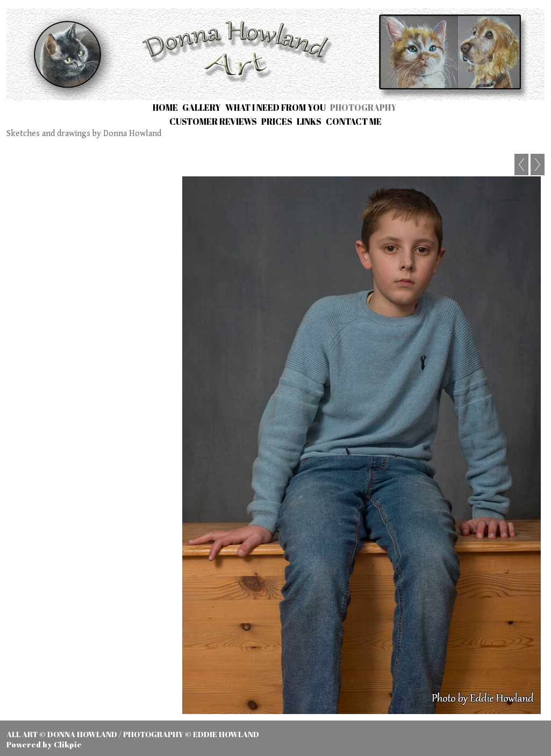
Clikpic (67, 744)
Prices (277, 122)
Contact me (354, 122)
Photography (363, 108)
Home (165, 108)
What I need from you (275, 108)
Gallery (202, 108)
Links (309, 122)
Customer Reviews (213, 122)
